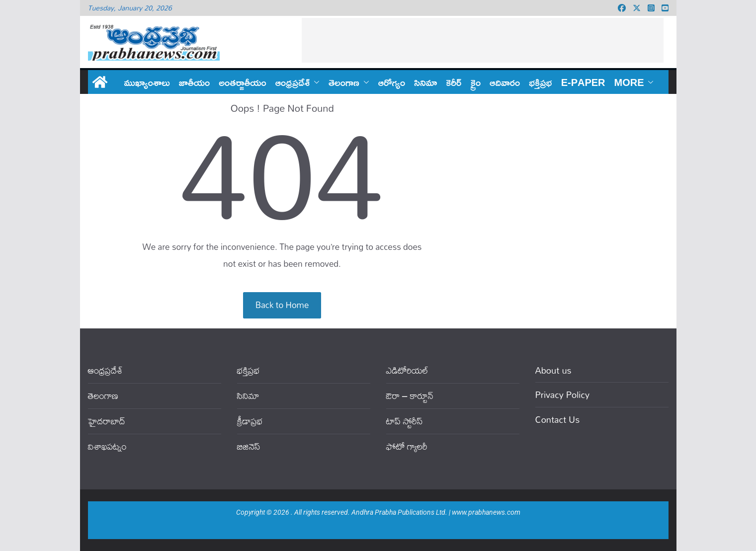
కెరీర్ (454, 82)
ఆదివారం (505, 82)
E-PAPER (583, 82)
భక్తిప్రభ (540, 82)
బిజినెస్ (249, 446)
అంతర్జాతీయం (243, 82)
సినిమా (425, 82)
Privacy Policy (563, 394)
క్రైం (475, 82)
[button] (315, 82)
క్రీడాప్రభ (250, 421)
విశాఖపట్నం (107, 446)
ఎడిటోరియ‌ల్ (408, 370)
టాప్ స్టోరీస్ (405, 421)
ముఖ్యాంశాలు (147, 82)
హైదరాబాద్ (107, 421)
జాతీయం (195, 82)
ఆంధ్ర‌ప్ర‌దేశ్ (293, 82)
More (629, 82)
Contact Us (558, 419)
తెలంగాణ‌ (344, 82)
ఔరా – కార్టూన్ (410, 396)
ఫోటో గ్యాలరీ (407, 446)
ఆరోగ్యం (392, 82)
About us (553, 370)
